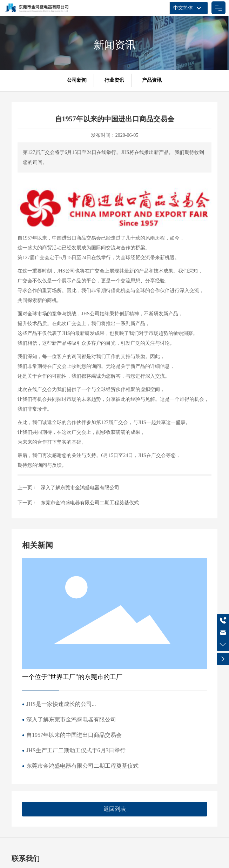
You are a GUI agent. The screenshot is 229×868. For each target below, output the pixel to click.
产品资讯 (152, 80)
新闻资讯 (115, 45)
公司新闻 (77, 80)
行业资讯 (114, 80)
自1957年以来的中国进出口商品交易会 (74, 735)
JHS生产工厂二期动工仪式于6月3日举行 (76, 750)
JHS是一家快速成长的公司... (61, 704)
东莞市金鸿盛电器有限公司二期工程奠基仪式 (90, 503)
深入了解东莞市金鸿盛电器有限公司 (80, 488)
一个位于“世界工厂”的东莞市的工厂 (72, 677)
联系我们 (26, 859)
